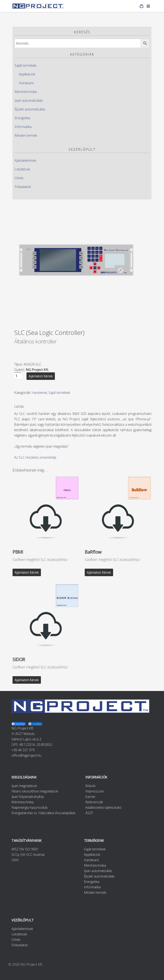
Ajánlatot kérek (41, 376)
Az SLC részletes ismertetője (35, 457)
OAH (15, 860)
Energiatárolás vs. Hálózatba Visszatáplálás (44, 813)
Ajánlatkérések (25, 160)
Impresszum (95, 791)
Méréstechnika (26, 92)
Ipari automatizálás (29, 100)
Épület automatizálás (30, 109)
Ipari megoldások (24, 786)
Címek (19, 178)
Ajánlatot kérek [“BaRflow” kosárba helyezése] (99, 572)
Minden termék (26, 135)
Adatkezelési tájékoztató (103, 807)
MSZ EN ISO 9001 (25, 849)
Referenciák (94, 802)
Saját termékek (25, 65)
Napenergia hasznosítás (30, 807)
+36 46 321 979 (23, 750)
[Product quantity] (18, 376)
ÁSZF (89, 813)
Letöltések (22, 169)
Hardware (26, 83)
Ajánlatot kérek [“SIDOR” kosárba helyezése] (27, 680)
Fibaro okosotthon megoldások (35, 791)
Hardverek (39, 393)
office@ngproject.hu (26, 755)
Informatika (23, 127)
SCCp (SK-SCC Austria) (28, 855)
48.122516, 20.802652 (36, 745)
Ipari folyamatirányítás (28, 797)
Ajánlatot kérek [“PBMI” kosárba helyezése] (27, 572)
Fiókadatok (23, 187)
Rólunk (90, 786)
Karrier (90, 797)
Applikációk (27, 74)
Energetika (22, 118)
